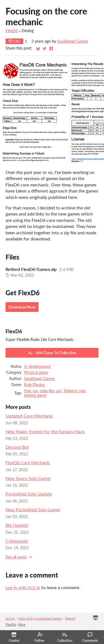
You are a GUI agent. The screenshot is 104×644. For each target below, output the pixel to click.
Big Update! (17, 525)
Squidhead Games (73, 41)
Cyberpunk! (17, 541)
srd (59, 391)
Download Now (22, 307)
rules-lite (47, 391)
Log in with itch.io (23, 587)
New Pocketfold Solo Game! (33, 510)
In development (37, 366)
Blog (22, 624)
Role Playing (34, 385)
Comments (90, 637)
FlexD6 (12, 31)
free (27, 391)
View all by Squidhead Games (40, 618)
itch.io (10, 618)
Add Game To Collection (52, 353)
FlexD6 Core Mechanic (28, 462)
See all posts (16, 557)
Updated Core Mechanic (29, 416)
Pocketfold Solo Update (29, 494)
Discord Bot (17, 447)
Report (70, 618)
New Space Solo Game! (28, 478)
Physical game (36, 373)
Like (14, 41)
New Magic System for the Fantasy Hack (45, 431)
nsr (35, 391)
